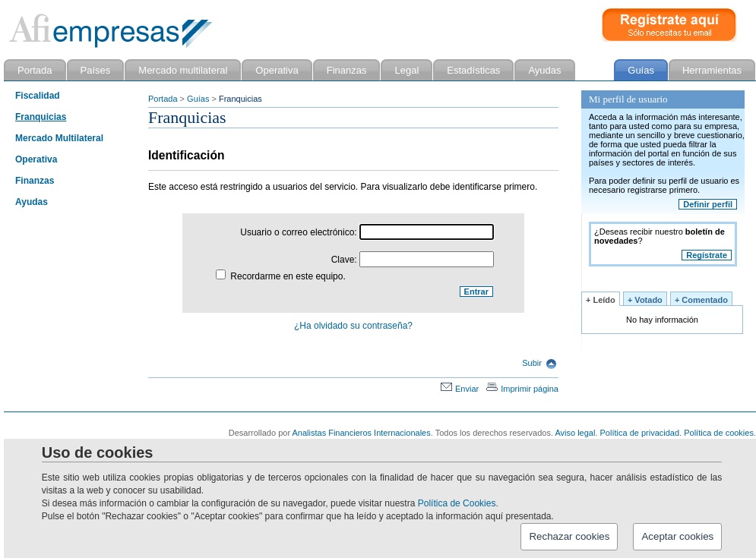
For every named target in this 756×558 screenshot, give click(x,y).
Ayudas (32, 202)
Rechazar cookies (569, 536)
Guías (198, 99)
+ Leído (601, 300)
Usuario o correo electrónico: (367, 232)
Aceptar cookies (677, 536)
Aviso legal (575, 433)
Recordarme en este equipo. (281, 276)
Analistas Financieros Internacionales (362, 433)
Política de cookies (719, 433)
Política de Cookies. (458, 503)
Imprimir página (522, 389)
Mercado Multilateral (59, 138)
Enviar (460, 389)
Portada (163, 99)
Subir (539, 363)
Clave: (413, 260)
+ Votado (645, 300)
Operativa (36, 159)
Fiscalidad (38, 96)
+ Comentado (701, 300)
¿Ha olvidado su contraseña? (353, 326)
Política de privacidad (640, 433)
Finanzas (35, 181)
